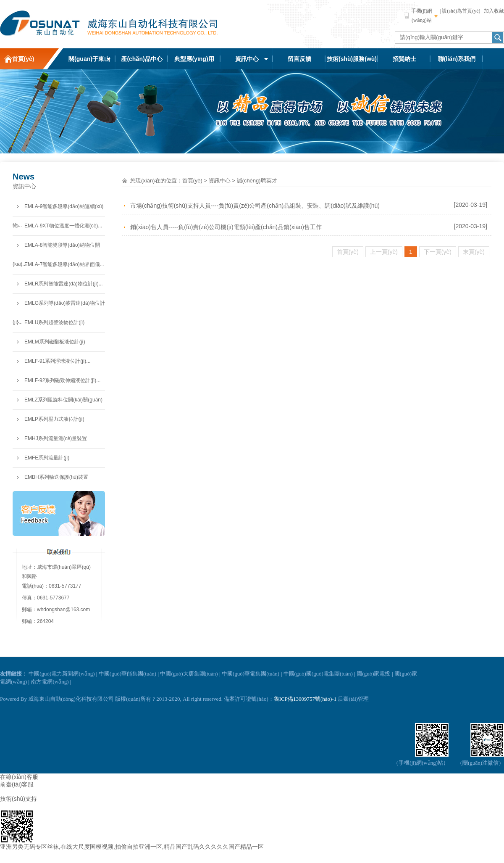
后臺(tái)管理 (353, 699)
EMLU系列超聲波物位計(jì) (54, 322)
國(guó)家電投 (373, 674)
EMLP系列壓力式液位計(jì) (54, 419)
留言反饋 (299, 59)
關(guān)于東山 (89, 59)
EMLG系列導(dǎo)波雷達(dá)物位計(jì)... (59, 306)
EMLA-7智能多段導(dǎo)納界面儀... (64, 264)
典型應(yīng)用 (194, 59)
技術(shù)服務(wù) (352, 59)
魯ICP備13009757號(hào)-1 (305, 699)
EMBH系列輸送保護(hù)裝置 (56, 477)
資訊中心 (247, 59)
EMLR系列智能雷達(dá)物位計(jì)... (64, 284)
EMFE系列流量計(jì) (47, 458)
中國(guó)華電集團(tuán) (251, 674)
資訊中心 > (222, 181)
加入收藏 (494, 11)
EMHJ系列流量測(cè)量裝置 (56, 438)
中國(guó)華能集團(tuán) (127, 674)
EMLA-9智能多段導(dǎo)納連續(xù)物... (58, 210)
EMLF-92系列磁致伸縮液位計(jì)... (62, 380)
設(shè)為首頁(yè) (461, 11)
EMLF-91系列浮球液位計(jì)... (57, 361)
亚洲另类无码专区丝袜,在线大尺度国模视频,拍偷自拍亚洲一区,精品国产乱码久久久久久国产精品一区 (132, 847)
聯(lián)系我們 (457, 59)
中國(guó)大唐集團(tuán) (189, 674)
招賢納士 (404, 59)
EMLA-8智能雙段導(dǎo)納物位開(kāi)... (56, 248)
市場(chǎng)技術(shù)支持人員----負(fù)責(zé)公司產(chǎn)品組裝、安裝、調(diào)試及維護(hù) (255, 206)
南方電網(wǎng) (50, 682)
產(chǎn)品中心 (142, 59)
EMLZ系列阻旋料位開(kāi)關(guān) (63, 400)
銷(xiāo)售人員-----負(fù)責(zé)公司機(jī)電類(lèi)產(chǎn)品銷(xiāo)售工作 (226, 227)
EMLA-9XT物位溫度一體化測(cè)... (63, 226)
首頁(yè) (23, 59)
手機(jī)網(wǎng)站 (422, 16)
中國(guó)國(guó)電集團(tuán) (318, 674)
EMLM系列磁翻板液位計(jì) (55, 342)
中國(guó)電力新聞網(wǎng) (62, 674)
